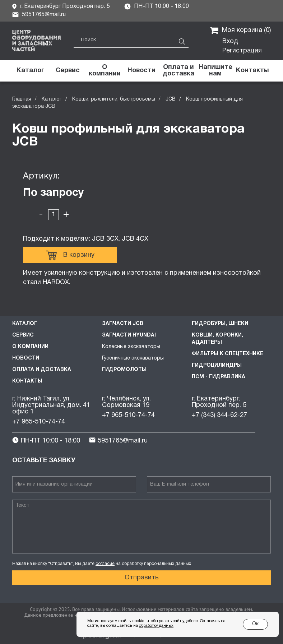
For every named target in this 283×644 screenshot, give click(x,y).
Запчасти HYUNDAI (129, 335)
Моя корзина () (240, 31)
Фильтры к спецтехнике (228, 354)
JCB (171, 99)
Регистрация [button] (242, 51)
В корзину (70, 255)
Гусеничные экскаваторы (133, 358)
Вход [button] (230, 41)
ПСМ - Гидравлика (219, 377)
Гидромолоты (124, 370)
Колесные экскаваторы (131, 347)
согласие (105, 564)
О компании (30, 347)
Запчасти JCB (123, 324)
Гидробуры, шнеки (220, 324)
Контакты (27, 381)
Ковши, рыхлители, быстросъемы (114, 99)
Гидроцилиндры (217, 365)
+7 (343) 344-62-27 (219, 415)
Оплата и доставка (42, 370)
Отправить (142, 578)
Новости (26, 358)
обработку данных (156, 626)
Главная (22, 99)
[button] (215, 71)
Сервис (23, 335)
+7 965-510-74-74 (39, 422)
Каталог (52, 99)
